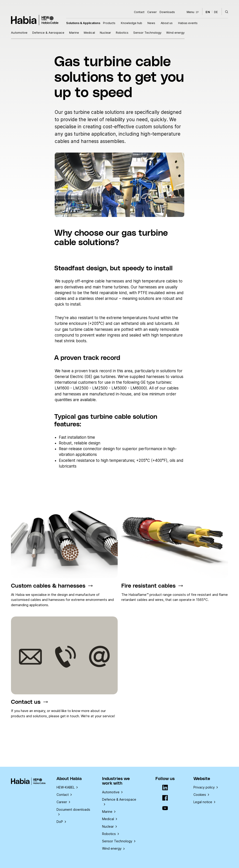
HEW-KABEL (67, 787)
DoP (61, 822)
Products (109, 23)
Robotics (122, 33)
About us (167, 23)
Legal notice (204, 802)
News (151, 23)
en (208, 12)
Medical (89, 33)
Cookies (201, 795)
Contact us (26, 702)
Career (152, 12)
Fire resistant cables (148, 586)
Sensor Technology (147, 33)
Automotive (19, 33)
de (216, 12)
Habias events (188, 23)
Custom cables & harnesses (48, 586)
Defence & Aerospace (48, 33)
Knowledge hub (132, 23)
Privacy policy (206, 787)
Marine (74, 33)
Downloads (167, 12)
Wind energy (175, 33)
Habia (35, 20)
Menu (193, 12)
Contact (139, 12)
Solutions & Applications (83, 23)
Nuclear (105, 33)
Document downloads (73, 812)
